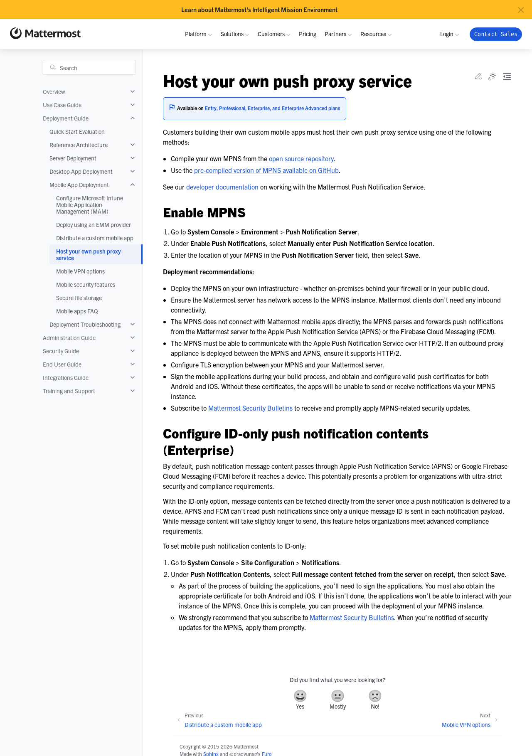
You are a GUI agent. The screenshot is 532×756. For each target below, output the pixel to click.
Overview (54, 91)
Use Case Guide (62, 105)
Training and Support (69, 391)
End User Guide (62, 364)
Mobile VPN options (80, 271)
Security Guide (61, 351)
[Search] (89, 67)
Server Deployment (73, 158)
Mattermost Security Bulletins (250, 408)
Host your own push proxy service (89, 254)
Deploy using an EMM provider (94, 224)
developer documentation (222, 187)
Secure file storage (79, 298)
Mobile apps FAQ (77, 311)
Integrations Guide (66, 377)
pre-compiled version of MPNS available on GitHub (266, 170)
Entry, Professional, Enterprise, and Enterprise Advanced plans (272, 108)
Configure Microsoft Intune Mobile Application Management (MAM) (90, 204)
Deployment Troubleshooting (85, 324)
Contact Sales (496, 34)
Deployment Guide (66, 118)
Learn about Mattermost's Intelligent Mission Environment (259, 10)
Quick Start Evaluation (77, 131)
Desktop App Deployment (81, 171)
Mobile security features (86, 284)
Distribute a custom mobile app (95, 238)
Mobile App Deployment (79, 185)
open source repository (301, 158)
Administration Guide (69, 337)
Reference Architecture (79, 145)
